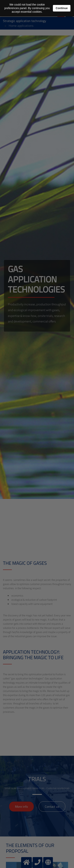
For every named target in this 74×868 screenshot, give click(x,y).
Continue (62, 8)
